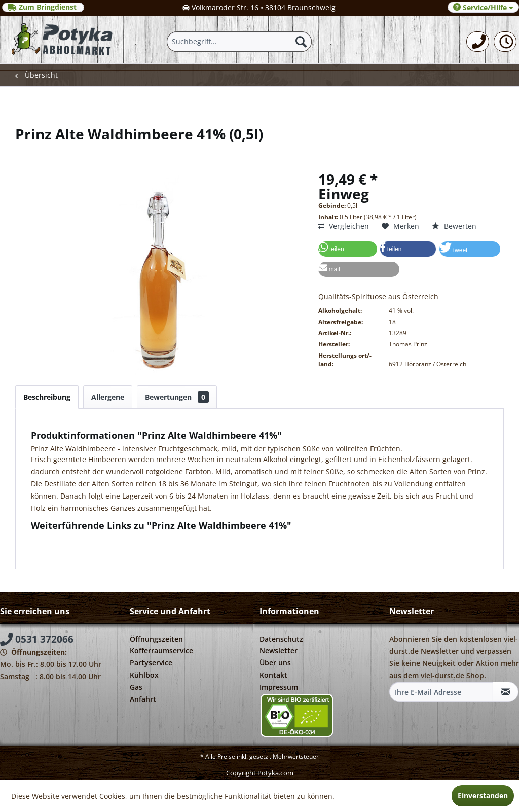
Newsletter (279, 650)
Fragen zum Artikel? (69, 539)
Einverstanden (483, 796)
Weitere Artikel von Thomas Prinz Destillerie (110, 549)
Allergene (108, 397)
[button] (348, 249)
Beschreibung (47, 397)
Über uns (275, 663)
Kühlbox (144, 675)
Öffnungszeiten (156, 639)
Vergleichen (344, 226)
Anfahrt (143, 699)
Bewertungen (177, 397)
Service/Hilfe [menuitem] (483, 7)
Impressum (279, 687)
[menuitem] (478, 42)
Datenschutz (281, 639)
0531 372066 (37, 639)
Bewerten (454, 226)
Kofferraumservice (161, 650)
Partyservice (151, 663)
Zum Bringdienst (43, 7)
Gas (136, 687)
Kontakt (273, 675)
